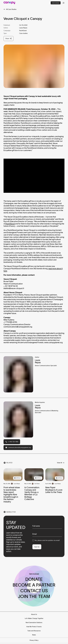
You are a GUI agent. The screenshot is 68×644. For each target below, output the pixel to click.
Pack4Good (10, 224)
